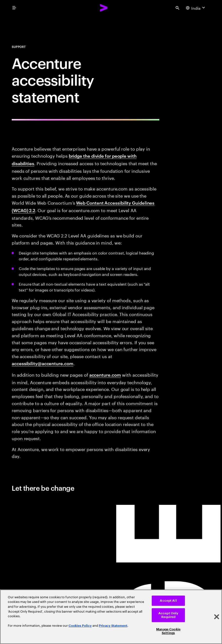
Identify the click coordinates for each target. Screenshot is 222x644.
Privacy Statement (113, 626)
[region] (111, 617)
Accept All (168, 601)
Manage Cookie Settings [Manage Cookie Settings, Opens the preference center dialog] (168, 631)
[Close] (217, 617)
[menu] (14, 8)
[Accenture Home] (104, 8)
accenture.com (105, 375)
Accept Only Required (168, 615)
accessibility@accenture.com (43, 363)
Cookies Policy (80, 626)
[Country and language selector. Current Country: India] (196, 8)
